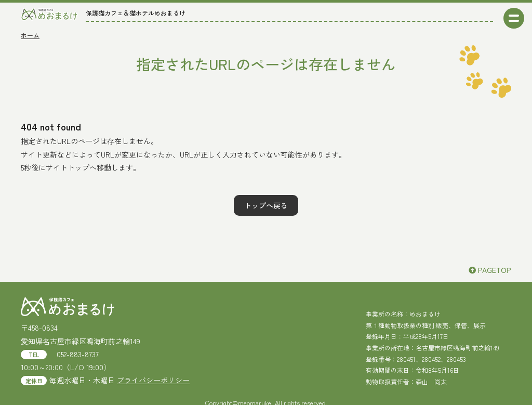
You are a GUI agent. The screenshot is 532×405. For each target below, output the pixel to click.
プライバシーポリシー (153, 380)
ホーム (30, 35)
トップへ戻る (266, 205)
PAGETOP (490, 270)
